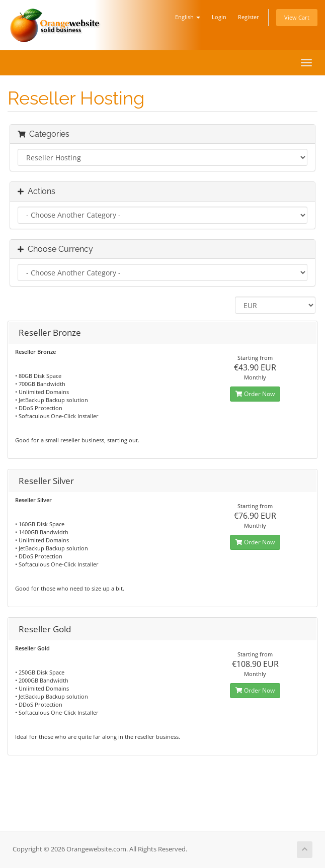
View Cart (297, 17)
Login (219, 17)
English (188, 17)
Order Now (255, 394)
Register (249, 17)
